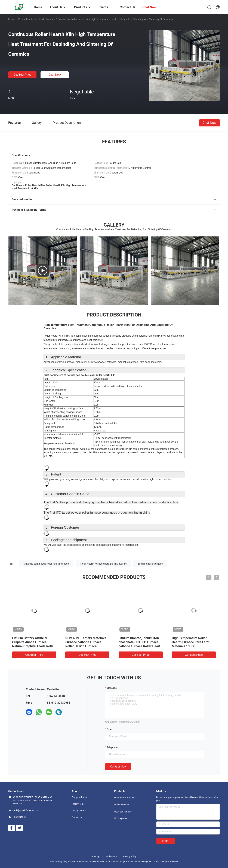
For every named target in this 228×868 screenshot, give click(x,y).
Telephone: (113, 747)
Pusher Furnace (121, 805)
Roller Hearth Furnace (43, 19)
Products (23, 19)
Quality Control (79, 811)
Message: (112, 688)
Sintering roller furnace (150, 564)
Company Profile (79, 797)
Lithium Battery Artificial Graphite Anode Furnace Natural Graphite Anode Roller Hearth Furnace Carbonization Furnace (33, 646)
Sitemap (96, 857)
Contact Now (118, 767)
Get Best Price (22, 75)
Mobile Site (111, 857)
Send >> (166, 841)
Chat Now (55, 75)
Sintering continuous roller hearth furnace (46, 564)
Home (12, 19)
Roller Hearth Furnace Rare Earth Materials (103, 564)
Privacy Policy (130, 857)
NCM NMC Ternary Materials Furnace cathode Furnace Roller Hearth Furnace (86, 642)
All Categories (121, 818)
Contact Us (77, 817)
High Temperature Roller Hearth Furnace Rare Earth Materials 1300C (191, 642)
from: (110, 729)
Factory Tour (78, 804)
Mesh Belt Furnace (123, 812)
